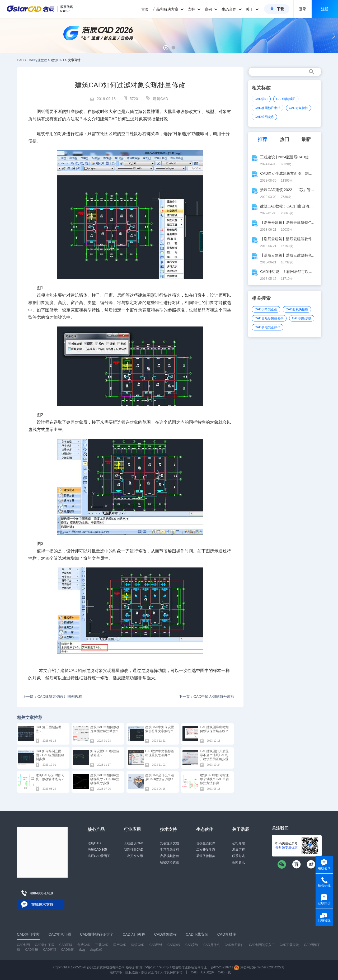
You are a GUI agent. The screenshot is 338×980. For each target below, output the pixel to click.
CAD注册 (32, 950)
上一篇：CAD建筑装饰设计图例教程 (52, 697)
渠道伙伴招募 (206, 856)
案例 (211, 9)
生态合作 (232, 9)
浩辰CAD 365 (97, 850)
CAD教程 (174, 945)
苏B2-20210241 (222, 967)
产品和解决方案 (168, 9)
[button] (166, 48)
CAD (20, 60)
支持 (194, 9)
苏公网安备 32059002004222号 (259, 967)
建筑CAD (57, 60)
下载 (280, 9)
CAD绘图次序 (264, 117)
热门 (284, 139)
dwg (82, 950)
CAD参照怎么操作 (267, 327)
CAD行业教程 (37, 60)
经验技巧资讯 (170, 862)
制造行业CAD (133, 850)
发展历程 (238, 850)
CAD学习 (261, 99)
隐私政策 (132, 972)
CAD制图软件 (234, 945)
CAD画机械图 (286, 99)
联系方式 (238, 856)
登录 (303, 9)
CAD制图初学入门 (262, 945)
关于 (252, 9)
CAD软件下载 (44, 945)
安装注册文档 (170, 843)
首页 (145, 9)
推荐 (262, 139)
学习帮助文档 (170, 850)
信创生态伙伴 (206, 843)
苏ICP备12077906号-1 (155, 967)
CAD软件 (208, 972)
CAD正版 (66, 945)
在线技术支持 (42, 905)
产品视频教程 (170, 856)
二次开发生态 (206, 850)
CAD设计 (156, 945)
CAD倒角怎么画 (266, 309)
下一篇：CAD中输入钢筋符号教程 (207, 697)
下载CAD (102, 945)
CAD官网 (50, 950)
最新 (306, 139)
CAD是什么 (211, 945)
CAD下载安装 (289, 945)
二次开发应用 (133, 856)
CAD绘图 (67, 950)
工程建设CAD (133, 843)
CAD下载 (224, 972)
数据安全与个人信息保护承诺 (162, 972)
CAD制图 (23, 945)
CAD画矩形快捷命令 (269, 318)
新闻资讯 (238, 862)
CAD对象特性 (299, 108)
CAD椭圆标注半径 (267, 108)
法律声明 (116, 972)
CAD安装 (192, 945)
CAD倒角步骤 (302, 318)
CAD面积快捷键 (297, 309)
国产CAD (120, 945)
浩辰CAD (94, 843)
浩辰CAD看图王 (99, 856)
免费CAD (84, 945)
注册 (325, 9)
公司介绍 (238, 843)
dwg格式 (96, 950)
